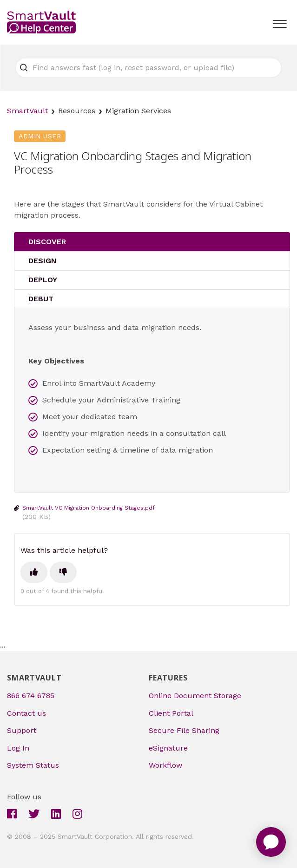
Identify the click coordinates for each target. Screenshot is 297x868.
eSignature (168, 748)
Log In (18, 748)
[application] (271, 842)
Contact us (26, 713)
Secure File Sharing (184, 730)
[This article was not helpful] (63, 572)
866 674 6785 (31, 696)
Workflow (165, 765)
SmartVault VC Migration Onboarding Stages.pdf (89, 508)
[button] (280, 22)
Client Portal (171, 713)
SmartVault (27, 111)
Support (22, 730)
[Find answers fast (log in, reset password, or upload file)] (149, 68)
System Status (33, 765)
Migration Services (138, 111)
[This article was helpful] (34, 572)
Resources (77, 111)
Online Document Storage (195, 696)
